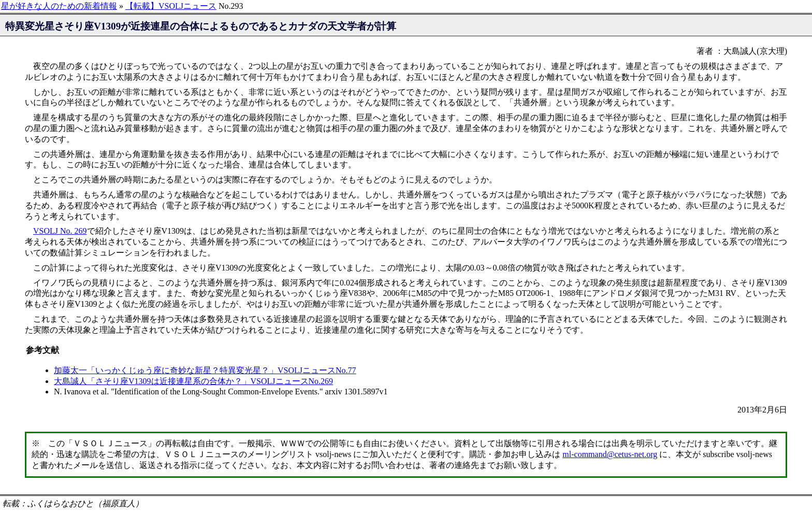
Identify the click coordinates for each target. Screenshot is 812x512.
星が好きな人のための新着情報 (59, 6)
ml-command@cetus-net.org (610, 454)
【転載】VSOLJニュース (171, 6)
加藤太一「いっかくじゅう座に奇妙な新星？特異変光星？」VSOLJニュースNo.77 (205, 370)
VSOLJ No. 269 (60, 231)
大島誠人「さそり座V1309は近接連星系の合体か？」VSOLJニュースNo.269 (193, 381)
